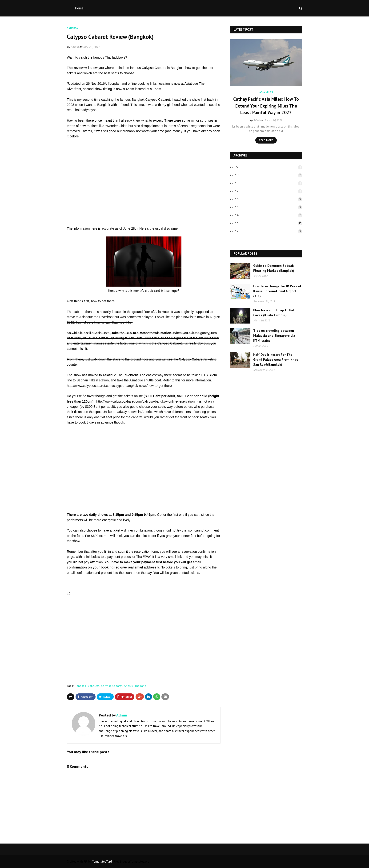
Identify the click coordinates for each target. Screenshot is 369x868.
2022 (267, 167)
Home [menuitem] (79, 8)
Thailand (140, 686)
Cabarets (94, 686)
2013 (267, 223)
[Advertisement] (144, 183)
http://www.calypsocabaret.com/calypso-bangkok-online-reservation (145, 401)
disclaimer (171, 228)
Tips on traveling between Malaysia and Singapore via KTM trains (274, 336)
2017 (267, 191)
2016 (267, 199)
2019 (267, 175)
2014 (267, 215)
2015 (267, 207)
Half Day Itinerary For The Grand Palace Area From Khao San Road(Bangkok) (276, 360)
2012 (267, 231)
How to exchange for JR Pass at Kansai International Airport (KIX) (277, 291)
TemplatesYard (102, 862)
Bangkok (80, 686)
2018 (267, 183)
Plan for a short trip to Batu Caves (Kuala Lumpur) (275, 313)
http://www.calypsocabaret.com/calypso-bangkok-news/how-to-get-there (119, 386)
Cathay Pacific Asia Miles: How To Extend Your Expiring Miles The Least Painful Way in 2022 (266, 106)
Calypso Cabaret (112, 686)
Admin (75, 47)
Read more (266, 140)
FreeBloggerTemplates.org (132, 862)
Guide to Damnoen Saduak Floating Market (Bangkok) (274, 268)
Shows (128, 686)
